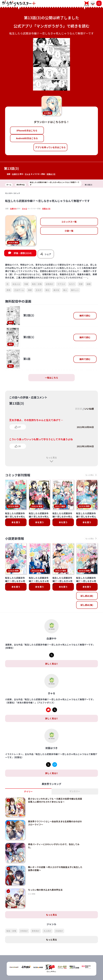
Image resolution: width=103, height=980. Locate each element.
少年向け (24, 916)
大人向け (47, 916)
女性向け (49, 284)
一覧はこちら (51, 378)
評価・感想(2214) (23, 253)
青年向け (36, 916)
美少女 (56, 290)
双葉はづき (51, 174)
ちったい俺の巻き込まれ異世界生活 (44, 876)
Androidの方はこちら (27, 138)
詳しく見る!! (51, 655)
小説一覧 (69, 231)
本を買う (16, 523)
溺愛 (30, 290)
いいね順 (89, 409)
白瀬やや (16, 174)
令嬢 (26, 284)
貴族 (8, 290)
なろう (72, 284)
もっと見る (51, 458)
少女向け (59, 916)
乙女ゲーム (19, 290)
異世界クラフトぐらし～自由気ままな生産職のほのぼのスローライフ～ (54, 813)
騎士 (48, 290)
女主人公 (16, 284)
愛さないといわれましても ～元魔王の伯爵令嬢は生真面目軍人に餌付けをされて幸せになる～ (54, 792)
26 (19, 446)
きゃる (28, 174)
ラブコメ (61, 284)
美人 (65, 290)
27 (19, 427)
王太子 (39, 290)
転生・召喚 (37, 284)
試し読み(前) (87, 587)
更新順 (78, 409)
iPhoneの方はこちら (27, 130)
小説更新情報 (15, 539)
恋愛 (81, 284)
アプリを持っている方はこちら (50, 147)
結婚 (89, 284)
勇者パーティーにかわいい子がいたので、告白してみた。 (53, 834)
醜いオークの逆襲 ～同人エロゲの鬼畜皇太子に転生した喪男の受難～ (54, 856)
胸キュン (75, 290)
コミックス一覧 (69, 222)
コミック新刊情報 (18, 475)
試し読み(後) (87, 596)
